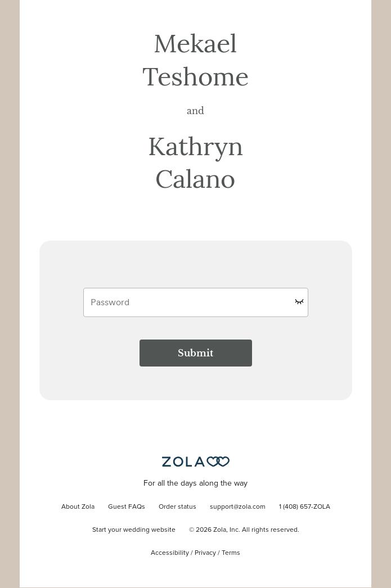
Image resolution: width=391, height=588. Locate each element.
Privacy (205, 553)
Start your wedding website (134, 530)
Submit (195, 353)
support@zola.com (238, 507)
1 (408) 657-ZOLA (305, 507)
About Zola (78, 507)
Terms (231, 553)
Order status (177, 507)
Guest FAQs (127, 507)
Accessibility (170, 553)
